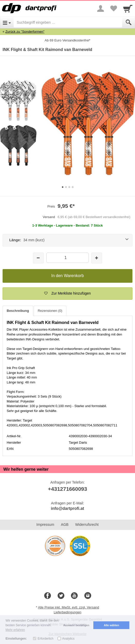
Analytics (68, 639)
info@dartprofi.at (67, 508)
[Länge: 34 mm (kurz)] (67, 240)
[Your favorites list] (113, 8)
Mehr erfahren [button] (15, 630)
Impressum (45, 525)
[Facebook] (48, 596)
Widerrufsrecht (87, 525)
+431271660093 (67, 489)
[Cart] (128, 8)
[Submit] (129, 22)
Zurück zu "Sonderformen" (25, 32)
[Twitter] (61, 596)
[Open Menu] (7, 22)
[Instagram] (88, 596)
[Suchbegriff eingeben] (68, 22)
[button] (67, 294)
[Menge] (67, 258)
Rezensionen (50, 311)
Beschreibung (18, 311)
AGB (65, 525)
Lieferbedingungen (68, 612)
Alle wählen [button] (111, 625)
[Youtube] (74, 596)
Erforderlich (45, 639)
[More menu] (101, 8)
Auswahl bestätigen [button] (76, 625)
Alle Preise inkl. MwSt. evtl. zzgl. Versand (69, 607)
